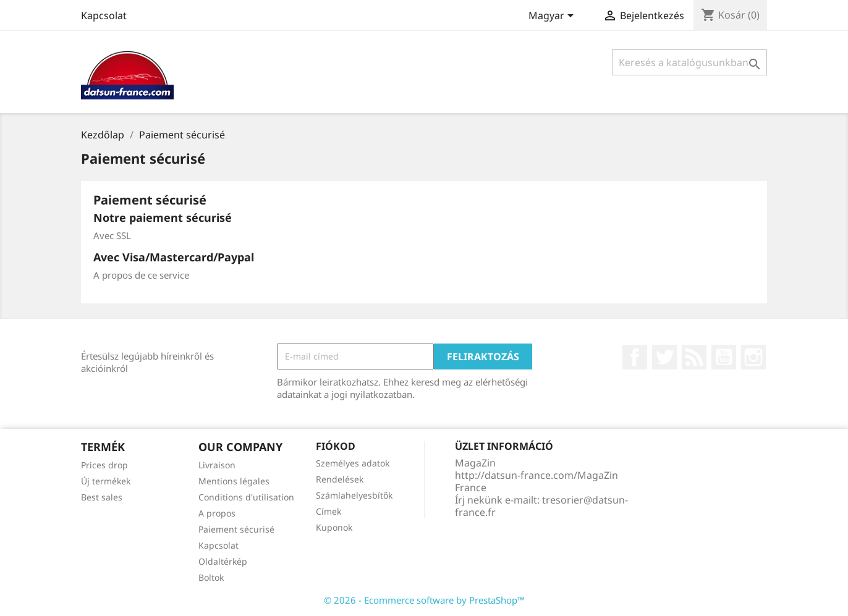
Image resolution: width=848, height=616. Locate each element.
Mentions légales (234, 481)
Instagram (753, 357)
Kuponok (334, 527)
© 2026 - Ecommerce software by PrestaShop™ (424, 600)
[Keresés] (689, 62)
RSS (694, 357)
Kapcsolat (104, 15)
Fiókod (336, 446)
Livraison (217, 465)
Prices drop (104, 465)
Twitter (664, 357)
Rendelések (340, 479)
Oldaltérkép (223, 561)
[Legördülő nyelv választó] (553, 17)
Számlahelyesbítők (354, 495)
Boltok (211, 577)
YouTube (724, 357)
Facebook (635, 357)
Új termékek (106, 481)
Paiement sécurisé (236, 529)
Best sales (102, 497)
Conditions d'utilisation (246, 497)
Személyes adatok (353, 463)
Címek (329, 511)
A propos (217, 513)
